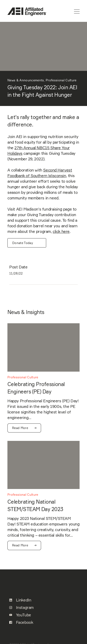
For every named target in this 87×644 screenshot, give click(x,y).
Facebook (21, 622)
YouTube (20, 615)
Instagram (21, 608)
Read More (24, 428)
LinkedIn (20, 600)
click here (61, 231)
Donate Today (23, 243)
